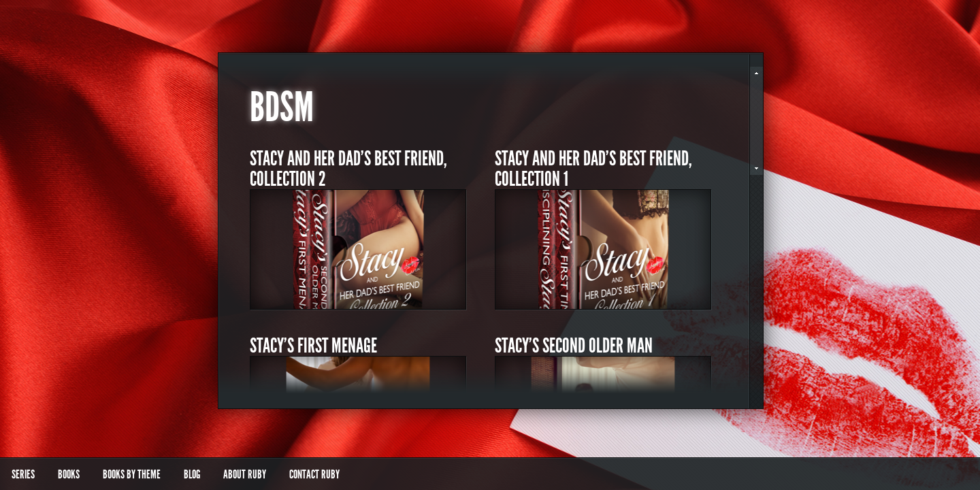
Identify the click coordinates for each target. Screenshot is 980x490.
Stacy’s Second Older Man (574, 346)
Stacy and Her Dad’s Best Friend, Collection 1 (593, 169)
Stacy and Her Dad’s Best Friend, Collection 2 (348, 169)
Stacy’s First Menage (313, 346)
